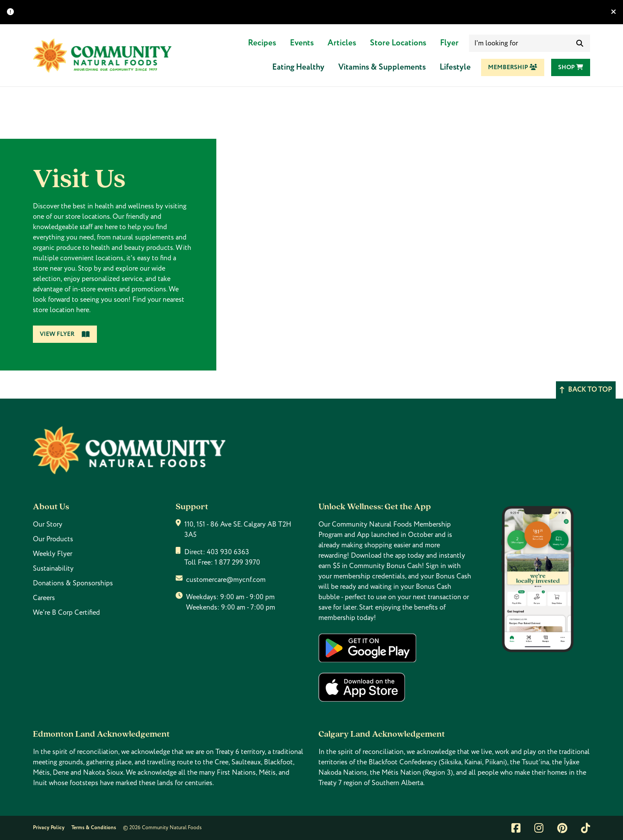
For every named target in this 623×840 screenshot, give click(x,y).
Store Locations (398, 43)
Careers (44, 598)
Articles (342, 43)
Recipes (262, 43)
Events (302, 43)
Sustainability (53, 569)
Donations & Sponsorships (73, 583)
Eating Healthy (298, 67)
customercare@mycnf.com (226, 580)
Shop (571, 67)
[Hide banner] (613, 12)
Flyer (449, 43)
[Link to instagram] (539, 828)
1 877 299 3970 (237, 562)
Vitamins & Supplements (382, 67)
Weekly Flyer (53, 554)
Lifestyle (455, 67)
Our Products (53, 539)
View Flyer (65, 334)
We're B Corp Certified (66, 613)
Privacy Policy (49, 828)
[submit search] (580, 43)
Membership (513, 67)
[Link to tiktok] (586, 828)
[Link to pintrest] (562, 828)
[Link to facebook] (516, 828)
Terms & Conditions (94, 828)
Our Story (48, 524)
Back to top (586, 390)
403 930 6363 (228, 552)
